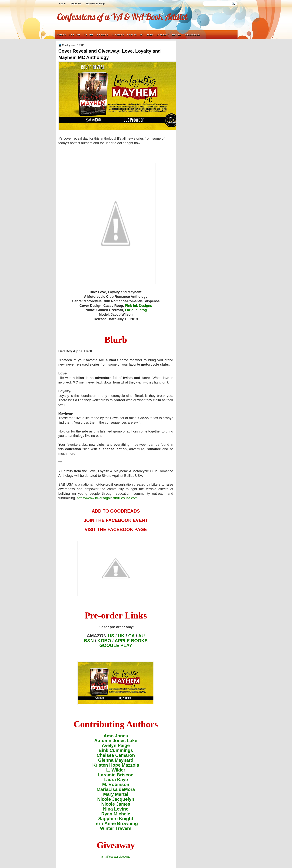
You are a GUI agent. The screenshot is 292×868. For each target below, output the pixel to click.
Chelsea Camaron (116, 755)
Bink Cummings (116, 750)
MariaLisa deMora (116, 789)
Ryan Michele (116, 814)
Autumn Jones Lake (116, 741)
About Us (76, 3)
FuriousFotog (136, 310)
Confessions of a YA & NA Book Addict (122, 17)
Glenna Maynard (116, 760)
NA (142, 35)
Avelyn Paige (116, 745)
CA (131, 636)
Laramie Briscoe (116, 775)
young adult (193, 35)
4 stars (89, 35)
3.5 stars (75, 35)
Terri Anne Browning (116, 823)
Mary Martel (116, 794)
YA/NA (150, 35)
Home (62, 3)
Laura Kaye (116, 780)
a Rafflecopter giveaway (116, 857)
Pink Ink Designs (139, 306)
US (111, 636)
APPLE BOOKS (131, 641)
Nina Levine (116, 809)
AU (141, 636)
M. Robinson (116, 784)
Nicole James (116, 804)
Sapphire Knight (116, 819)
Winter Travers (116, 828)
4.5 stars (102, 35)
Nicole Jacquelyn (116, 799)
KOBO (104, 641)
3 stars (61, 35)
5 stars (132, 35)
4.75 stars (118, 35)
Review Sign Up (95, 3)
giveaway (163, 35)
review (177, 35)
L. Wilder (116, 770)
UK (121, 636)
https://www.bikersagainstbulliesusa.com (107, 498)
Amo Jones (116, 736)
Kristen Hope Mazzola (116, 765)
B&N (89, 641)
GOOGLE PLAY (116, 645)
